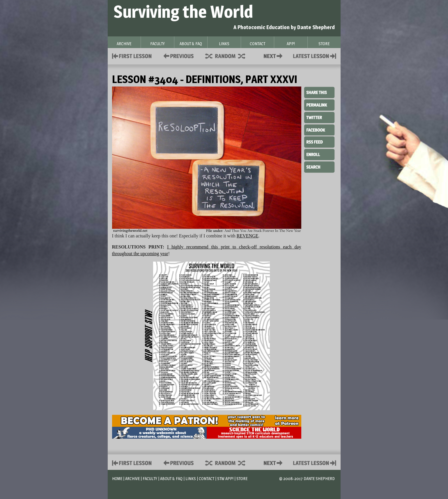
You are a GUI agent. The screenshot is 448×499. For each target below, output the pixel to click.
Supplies (229, 55)
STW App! (225, 478)
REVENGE (248, 236)
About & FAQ (171, 478)
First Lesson (132, 55)
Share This (319, 93)
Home (117, 478)
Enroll (319, 154)
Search (319, 166)
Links (191, 478)
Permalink (319, 105)
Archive (132, 478)
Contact (274, 55)
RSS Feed (319, 142)
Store (242, 478)
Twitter (319, 117)
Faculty (150, 478)
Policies (177, 55)
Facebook (319, 129)
